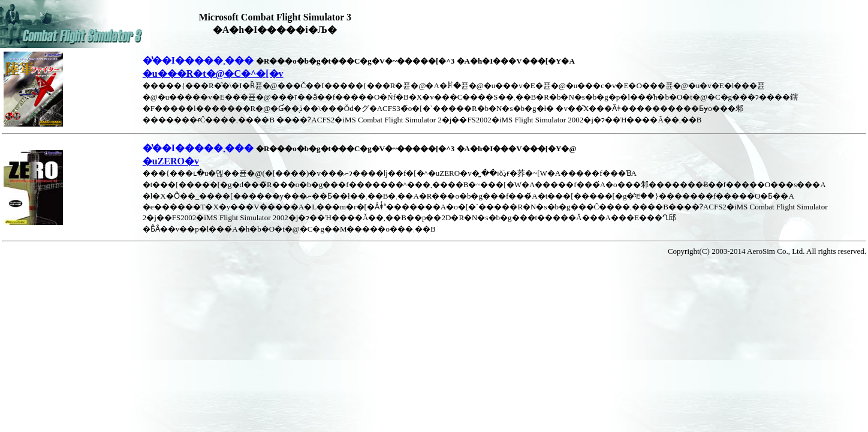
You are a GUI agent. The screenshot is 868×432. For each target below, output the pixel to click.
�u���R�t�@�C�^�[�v (213, 73)
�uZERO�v (171, 161)
